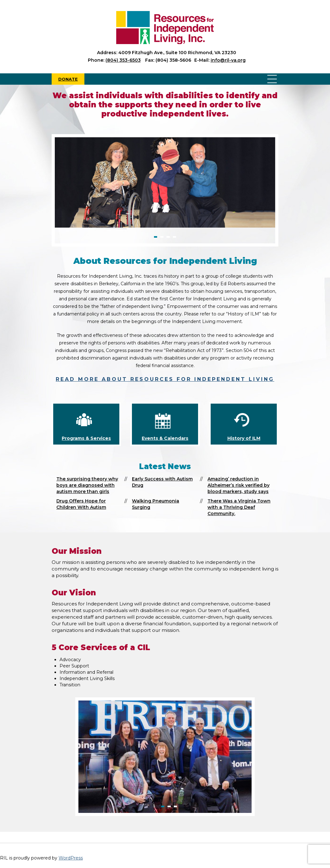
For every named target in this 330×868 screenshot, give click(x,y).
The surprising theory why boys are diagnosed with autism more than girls (87, 485)
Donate (68, 79)
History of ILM (244, 438)
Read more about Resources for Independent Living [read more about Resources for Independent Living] (165, 379)
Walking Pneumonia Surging (156, 504)
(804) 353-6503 (123, 60)
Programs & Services (86, 438)
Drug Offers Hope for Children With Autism (81, 504)
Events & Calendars (165, 438)
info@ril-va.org (228, 60)
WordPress (71, 858)
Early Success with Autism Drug (162, 482)
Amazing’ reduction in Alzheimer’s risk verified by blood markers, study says (239, 485)
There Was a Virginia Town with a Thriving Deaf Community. (239, 507)
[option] (165, 182)
